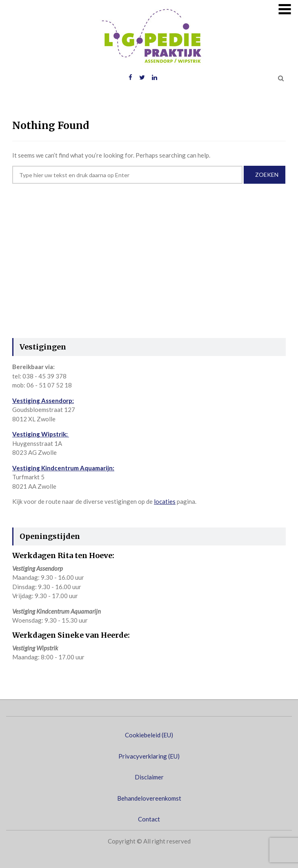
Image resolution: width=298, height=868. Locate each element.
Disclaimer (149, 777)
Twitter (142, 78)
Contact (149, 819)
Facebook (130, 78)
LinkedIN (155, 78)
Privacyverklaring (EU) (149, 756)
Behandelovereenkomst (149, 798)
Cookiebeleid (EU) (149, 735)
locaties (165, 501)
